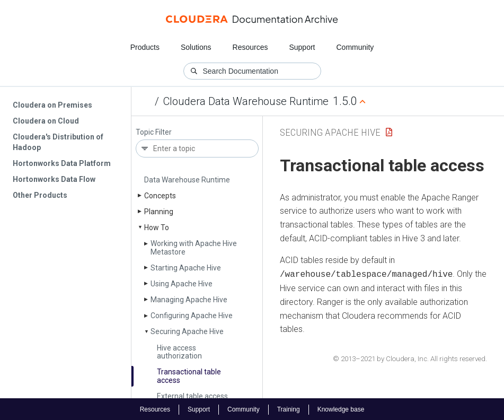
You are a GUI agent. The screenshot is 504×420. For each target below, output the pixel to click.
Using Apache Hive (182, 284)
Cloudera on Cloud (46, 121)
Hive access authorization (179, 352)
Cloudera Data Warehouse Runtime (246, 101)
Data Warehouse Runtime (187, 180)
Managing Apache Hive (189, 300)
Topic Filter (154, 132)
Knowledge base (341, 408)
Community (355, 47)
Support (302, 47)
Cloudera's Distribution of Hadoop (58, 142)
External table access (192, 396)
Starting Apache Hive (186, 268)
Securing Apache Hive (187, 331)
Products (145, 47)
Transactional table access (189, 376)
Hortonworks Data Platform (62, 163)
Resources (250, 47)
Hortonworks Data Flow (54, 179)
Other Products (40, 195)
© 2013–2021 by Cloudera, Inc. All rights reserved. (410, 358)
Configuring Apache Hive (192, 316)
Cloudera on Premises (52, 105)
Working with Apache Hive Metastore (194, 247)
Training (289, 408)
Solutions (196, 47)
